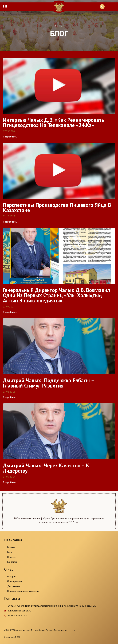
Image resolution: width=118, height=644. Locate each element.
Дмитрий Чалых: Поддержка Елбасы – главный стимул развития (48, 383)
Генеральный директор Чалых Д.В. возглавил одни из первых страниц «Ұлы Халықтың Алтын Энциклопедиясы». (56, 295)
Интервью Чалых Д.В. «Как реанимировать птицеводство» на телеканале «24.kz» (54, 122)
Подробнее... (10, 137)
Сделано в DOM (12, 637)
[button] (5, 7)
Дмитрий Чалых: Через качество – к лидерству (46, 468)
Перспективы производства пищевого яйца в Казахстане (57, 208)
